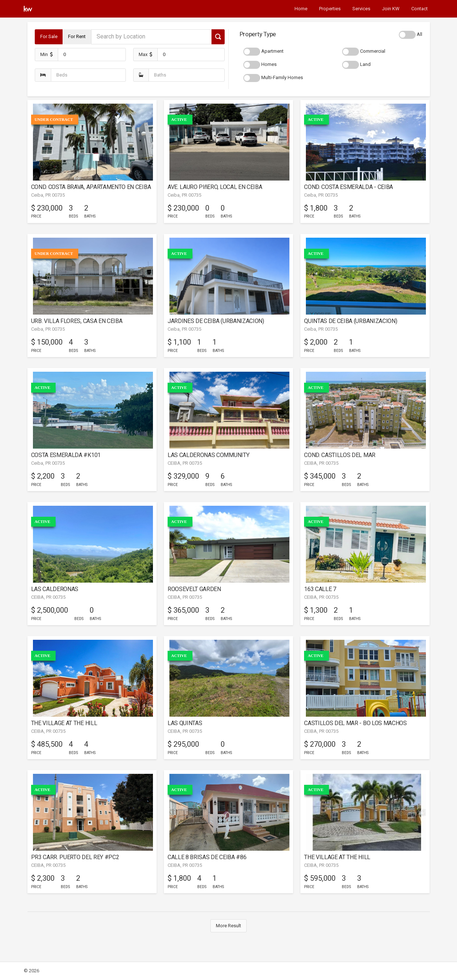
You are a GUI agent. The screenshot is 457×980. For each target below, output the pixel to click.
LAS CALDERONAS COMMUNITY (208, 455)
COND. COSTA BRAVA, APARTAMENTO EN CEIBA (91, 187)
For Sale (49, 36)
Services (361, 9)
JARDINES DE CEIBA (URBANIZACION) (216, 321)
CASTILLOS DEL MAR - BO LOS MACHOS (355, 723)
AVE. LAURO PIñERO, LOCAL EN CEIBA (215, 187)
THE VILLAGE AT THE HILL (64, 723)
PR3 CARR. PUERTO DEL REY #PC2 (75, 857)
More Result (228, 926)
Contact (419, 9)
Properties (330, 9)
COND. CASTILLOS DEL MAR (340, 455)
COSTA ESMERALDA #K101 (66, 455)
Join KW (391, 9)
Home (301, 9)
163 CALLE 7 (320, 589)
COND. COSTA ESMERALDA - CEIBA (349, 187)
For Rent (77, 36)
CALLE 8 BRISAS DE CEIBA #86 (207, 857)
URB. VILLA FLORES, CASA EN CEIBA (77, 321)
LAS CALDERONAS (55, 589)
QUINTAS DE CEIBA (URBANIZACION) (351, 321)
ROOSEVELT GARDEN (194, 589)
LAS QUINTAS (185, 723)
